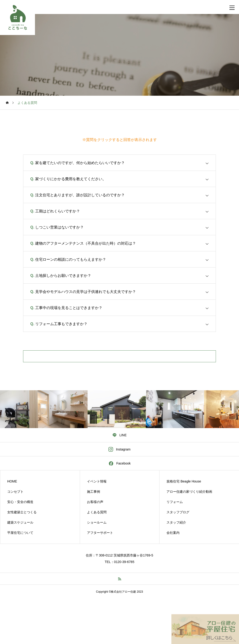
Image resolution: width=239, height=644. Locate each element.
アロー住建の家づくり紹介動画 (189, 492)
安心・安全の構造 (20, 502)
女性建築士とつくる (22, 512)
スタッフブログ (178, 512)
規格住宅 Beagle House (184, 481)
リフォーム (175, 502)
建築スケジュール (20, 522)
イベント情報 (97, 481)
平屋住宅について (20, 533)
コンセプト (15, 492)
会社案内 (173, 533)
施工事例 (94, 492)
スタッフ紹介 (176, 522)
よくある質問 (97, 512)
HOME (12, 481)
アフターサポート (100, 533)
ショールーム (97, 522)
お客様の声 (95, 502)
